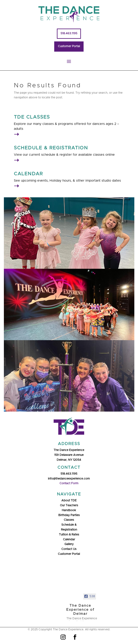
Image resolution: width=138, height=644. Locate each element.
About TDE (69, 501)
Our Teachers (69, 505)
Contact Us (69, 549)
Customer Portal (69, 46)
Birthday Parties (69, 515)
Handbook (69, 510)
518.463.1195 (69, 33)
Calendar (69, 540)
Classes (69, 520)
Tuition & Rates (69, 535)
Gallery (69, 544)
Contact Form (69, 483)
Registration (69, 530)
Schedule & (69, 525)
